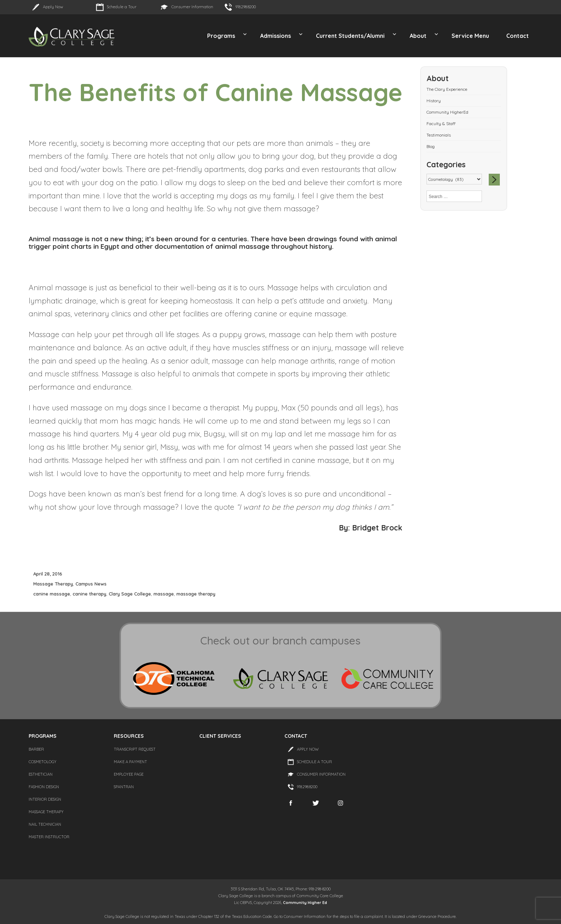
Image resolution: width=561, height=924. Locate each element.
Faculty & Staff (441, 123)
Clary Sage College (130, 594)
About (418, 36)
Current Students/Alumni (350, 36)
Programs (221, 36)
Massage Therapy (53, 584)
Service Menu (470, 36)
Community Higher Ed (305, 903)
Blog (431, 146)
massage (164, 594)
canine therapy (89, 594)
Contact (518, 36)
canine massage (52, 594)
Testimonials (439, 135)
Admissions (275, 36)
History (434, 101)
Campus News (91, 584)
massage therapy (196, 594)
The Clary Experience (447, 89)
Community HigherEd (447, 112)
